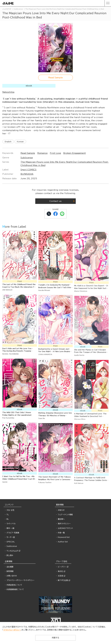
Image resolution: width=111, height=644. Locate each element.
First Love (55, 153)
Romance (42, 153)
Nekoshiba (8, 92)
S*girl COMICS (28, 170)
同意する (55, 638)
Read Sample (28, 153)
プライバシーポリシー (12, 630)
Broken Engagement (75, 153)
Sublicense (27, 158)
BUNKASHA (27, 174)
